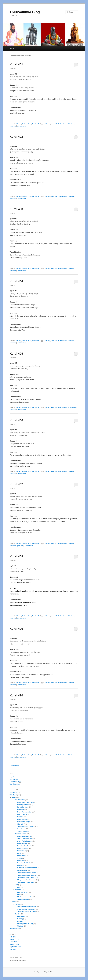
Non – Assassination (25, 812)
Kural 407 (16, 484)
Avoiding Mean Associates (27, 907)
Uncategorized (15, 929)
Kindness (21, 809)
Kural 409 (16, 629)
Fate (16, 885)
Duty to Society (23, 848)
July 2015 (13, 937)
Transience (21, 829)
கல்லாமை (13, 126)
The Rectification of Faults (27, 912)
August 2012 (14, 942)
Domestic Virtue (20, 834)
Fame (19, 853)
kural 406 (54, 471)
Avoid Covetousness (25, 839)
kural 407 (54, 544)
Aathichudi (13, 793)
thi (69, 407)
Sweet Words (22, 870)
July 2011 (13, 949)
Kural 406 (16, 420)
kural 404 (54, 341)
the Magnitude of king (25, 924)
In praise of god (23, 892)
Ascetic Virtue (20, 800)
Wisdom (20, 926)
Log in (12, 777)
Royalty (17, 914)
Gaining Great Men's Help (26, 909)
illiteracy (47, 124)
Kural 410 (16, 695)
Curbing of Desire (24, 805)
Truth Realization (23, 831)
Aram (14, 797)
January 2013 (14, 939)
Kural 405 (16, 354)
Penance (20, 817)
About (12, 49)
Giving (20, 858)
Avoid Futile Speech (24, 841)
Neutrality (21, 865)
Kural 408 (16, 556)
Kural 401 (16, 64)
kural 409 (54, 683)
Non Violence (22, 814)
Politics (25, 124)
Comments (15, 782)
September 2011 (15, 947)
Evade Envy (21, 851)
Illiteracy (19, 124)
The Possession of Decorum (27, 875)
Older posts (14, 765)
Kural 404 (16, 281)
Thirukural (35, 124)
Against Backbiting (24, 836)
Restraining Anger (24, 822)
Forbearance (22, 856)
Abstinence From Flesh (26, 802)
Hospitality (21, 860)
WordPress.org (15, 784)
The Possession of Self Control (28, 877)
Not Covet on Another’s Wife (27, 868)
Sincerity (20, 824)
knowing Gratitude (24, 863)
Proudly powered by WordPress (44, 972)
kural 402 (54, 196)
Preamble (18, 890)
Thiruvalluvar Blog (25, 12)
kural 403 (54, 269)
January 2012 (14, 944)
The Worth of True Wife (25, 882)
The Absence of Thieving (26, 826)
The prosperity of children (26, 880)
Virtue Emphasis (23, 899)
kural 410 (54, 755)
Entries (14, 779)
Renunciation (22, 819)
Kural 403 (16, 209)
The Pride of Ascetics (25, 897)
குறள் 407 (20, 546)
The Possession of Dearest (27, 873)
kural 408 (54, 616)
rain (19, 895)
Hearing (20, 919)
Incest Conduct (23, 807)
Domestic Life (22, 843)
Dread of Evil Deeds (24, 846)
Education (21, 916)
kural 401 (54, 124)
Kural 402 (16, 137)
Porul (30, 124)
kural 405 (54, 407)
